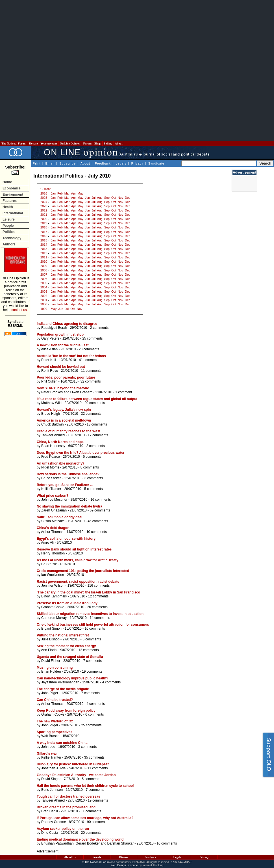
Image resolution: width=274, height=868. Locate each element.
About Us (70, 857)
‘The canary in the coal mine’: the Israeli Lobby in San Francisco (88, 592)
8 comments (90, 467)
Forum (87, 143)
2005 (44, 283)
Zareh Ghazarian (54, 510)
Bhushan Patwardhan (57, 843)
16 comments (101, 500)
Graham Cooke (53, 607)
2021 (44, 215)
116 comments (98, 586)
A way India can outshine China (62, 743)
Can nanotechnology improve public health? (72, 678)
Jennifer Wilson (53, 586)
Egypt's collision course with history (66, 539)
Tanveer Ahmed (53, 435)
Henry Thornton (53, 553)
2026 (44, 193)
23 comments (89, 349)
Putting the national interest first (63, 635)
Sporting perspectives (55, 732)
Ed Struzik (49, 564)
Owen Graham (81, 392)
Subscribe (68, 163)
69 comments (100, 510)
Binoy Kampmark (54, 596)
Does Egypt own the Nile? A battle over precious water (81, 453)
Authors (9, 244)
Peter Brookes (52, 392)
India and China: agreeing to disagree (67, 324)
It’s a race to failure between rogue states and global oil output (87, 399)
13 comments (97, 424)
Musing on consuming (55, 668)
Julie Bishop (50, 639)
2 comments (99, 328)
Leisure (9, 219)
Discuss (124, 857)
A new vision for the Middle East (63, 345)
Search (97, 857)
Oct (114, 198)
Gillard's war (47, 753)
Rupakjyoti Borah (54, 328)
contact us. (19, 310)
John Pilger (50, 693)
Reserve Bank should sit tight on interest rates (74, 549)
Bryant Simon (51, 629)
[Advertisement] (68, 71)
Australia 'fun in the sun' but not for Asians (71, 356)
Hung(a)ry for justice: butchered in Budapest (73, 764)
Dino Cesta (50, 833)
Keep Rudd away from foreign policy (66, 711)
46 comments (98, 521)
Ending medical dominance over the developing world (80, 839)
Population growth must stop (60, 334)
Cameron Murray (54, 618)
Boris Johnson (52, 790)
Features (10, 201)
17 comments (98, 435)
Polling (108, 143)
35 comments (94, 757)
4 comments (111, 682)
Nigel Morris (50, 467)
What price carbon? (53, 496)
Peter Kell (49, 360)
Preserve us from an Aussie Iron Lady (67, 603)
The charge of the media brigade (63, 689)
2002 (44, 296)
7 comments (93, 661)
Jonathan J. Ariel (54, 768)
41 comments (89, 360)
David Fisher (51, 661)
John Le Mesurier (54, 500)
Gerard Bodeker (87, 843)
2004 (44, 287)
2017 (44, 232)
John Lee (48, 747)
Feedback (103, 163)
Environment (13, 195)
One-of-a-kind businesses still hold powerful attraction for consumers (93, 625)
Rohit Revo (50, 371)
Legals (121, 163)
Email (50, 163)
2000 (44, 304)
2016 (44, 236)
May (81, 193)
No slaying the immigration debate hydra (69, 506)
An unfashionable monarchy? (61, 463)
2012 (44, 253)
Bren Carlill (50, 811)
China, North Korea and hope (60, 442)
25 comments (92, 338)
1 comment (124, 392)
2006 (44, 279)
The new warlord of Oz (55, 721)
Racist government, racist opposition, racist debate (78, 582)
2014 (44, 245)
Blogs (98, 143)
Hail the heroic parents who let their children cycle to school (85, 786)
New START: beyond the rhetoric (63, 388)
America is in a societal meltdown (64, 420)
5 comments (92, 457)
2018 (44, 227)
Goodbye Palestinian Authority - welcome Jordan (76, 775)
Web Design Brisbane (124, 865)
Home (7, 182)
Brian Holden (51, 671)
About (119, 143)
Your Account (49, 143)
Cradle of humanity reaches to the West (68, 431)
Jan (53, 193)
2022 (44, 210)
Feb (60, 193)
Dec (128, 198)
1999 (44, 309)
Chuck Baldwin (52, 424)
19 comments (92, 671)
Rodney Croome (54, 822)
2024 (44, 202)
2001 (44, 300)
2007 (44, 275)
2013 (44, 249)
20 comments (95, 403)
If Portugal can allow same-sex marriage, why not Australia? (85, 818)
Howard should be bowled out (61, 367)
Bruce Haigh (51, 414)
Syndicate (156, 163)
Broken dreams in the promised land (66, 807)
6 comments (94, 714)
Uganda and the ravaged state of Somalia (70, 657)
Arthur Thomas (52, 532)
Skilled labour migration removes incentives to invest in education (90, 614)
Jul (93, 198)
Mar (67, 193)
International (13, 213)
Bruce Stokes (51, 478)
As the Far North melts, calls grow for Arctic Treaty (78, 560)
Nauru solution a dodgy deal (59, 517)
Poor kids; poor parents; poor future (66, 377)
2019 (44, 223)
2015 (44, 240)
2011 (44, 257)
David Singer (51, 779)
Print (37, 163)
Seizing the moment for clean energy (66, 646)
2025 (44, 198)
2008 (44, 270)
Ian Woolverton (53, 575)
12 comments (98, 596)
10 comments (97, 532)
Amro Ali (47, 543)
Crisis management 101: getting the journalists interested (83, 571)
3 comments (94, 478)
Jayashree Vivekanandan (60, 682)
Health (8, 207)
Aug (100, 198)
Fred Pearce (51, 457)
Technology (12, 238)
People (8, 226)
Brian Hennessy (53, 446)
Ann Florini (49, 650)
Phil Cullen (49, 381)
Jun (87, 198)
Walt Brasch (50, 736)
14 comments (100, 618)
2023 (44, 206)
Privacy (137, 163)
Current (45, 189)
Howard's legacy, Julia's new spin (64, 410)
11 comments (91, 371)
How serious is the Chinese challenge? (68, 474)
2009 (44, 266)
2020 (44, 219)
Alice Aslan (49, 349)
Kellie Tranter (51, 489)
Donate (34, 143)
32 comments (91, 381)
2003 (44, 292)
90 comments (97, 822)
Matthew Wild (51, 403)
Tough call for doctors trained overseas (68, 796)
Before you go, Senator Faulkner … (65, 485)
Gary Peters (50, 338)
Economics (12, 188)
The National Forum (14, 143)
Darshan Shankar (120, 843)
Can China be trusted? (55, 700)
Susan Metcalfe (53, 521)
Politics (9, 232)
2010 (44, 262)
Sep (107, 198)
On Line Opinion (70, 143)
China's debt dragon (53, 528)
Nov (120, 198)
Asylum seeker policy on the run (63, 829)
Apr (74, 193)
